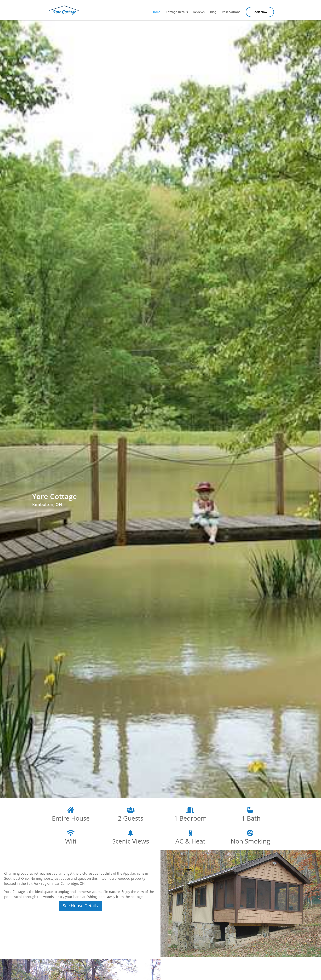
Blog (213, 12)
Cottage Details (177, 12)
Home (156, 12)
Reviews (199, 12)
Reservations (231, 12)
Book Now (260, 12)
